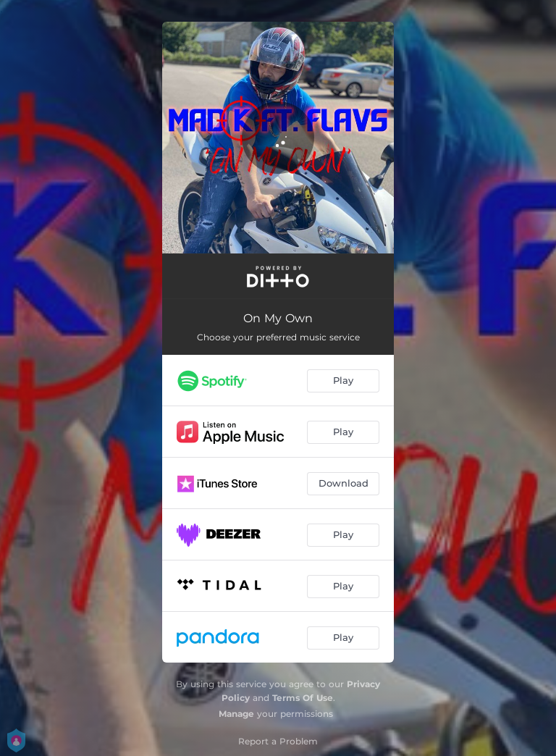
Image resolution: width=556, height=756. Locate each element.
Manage (236, 714)
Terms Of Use (303, 698)
